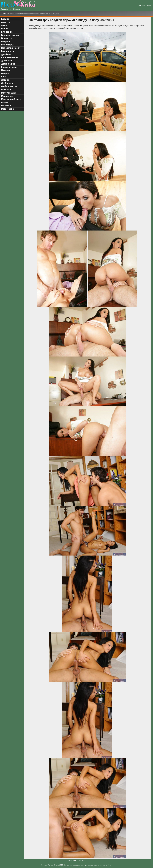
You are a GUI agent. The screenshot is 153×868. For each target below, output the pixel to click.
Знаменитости (9, 67)
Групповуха (8, 51)
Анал (4, 25)
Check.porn (81, 861)
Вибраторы (7, 45)
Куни (4, 77)
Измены (5, 70)
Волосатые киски (11, 48)
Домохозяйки (8, 64)
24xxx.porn (72, 861)
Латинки (6, 80)
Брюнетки (7, 38)
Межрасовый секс (11, 99)
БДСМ (4, 29)
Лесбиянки (7, 83)
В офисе (6, 42)
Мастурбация (8, 93)
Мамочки (6, 90)
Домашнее (7, 61)
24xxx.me (16, 9)
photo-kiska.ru (54, 865)
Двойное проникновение (10, 56)
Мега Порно (8, 109)
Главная (6, 14)
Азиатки (6, 22)
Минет (5, 102)
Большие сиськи (10, 35)
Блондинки (7, 32)
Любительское (9, 86)
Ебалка (5, 19)
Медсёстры (7, 96)
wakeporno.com (145, 5)
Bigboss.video (6, 9)
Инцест (5, 73)
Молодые (6, 106)
